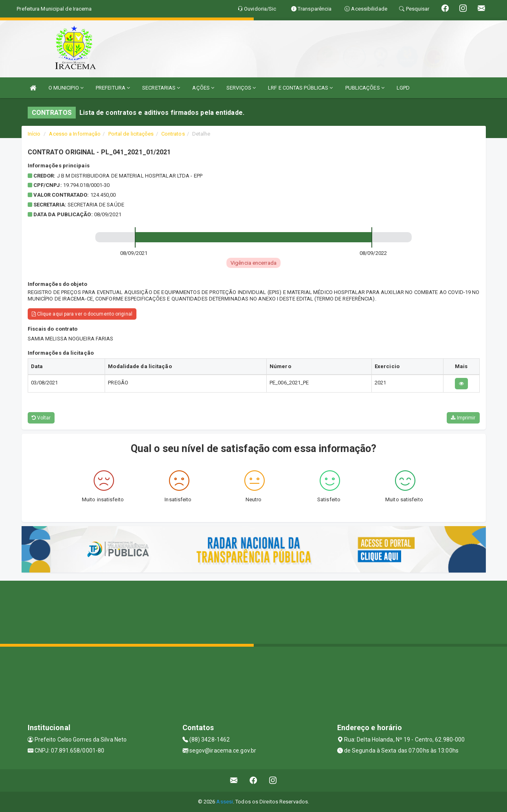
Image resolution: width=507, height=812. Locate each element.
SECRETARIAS (161, 88)
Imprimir (463, 418)
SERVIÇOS (241, 88)
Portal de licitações (131, 134)
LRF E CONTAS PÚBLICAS (300, 88)
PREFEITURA (113, 88)
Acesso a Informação (75, 134)
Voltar (41, 418)
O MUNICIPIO (66, 88)
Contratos (173, 134)
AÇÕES (203, 88)
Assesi (225, 802)
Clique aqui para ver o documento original (82, 314)
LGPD (403, 88)
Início (34, 134)
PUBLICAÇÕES (365, 88)
